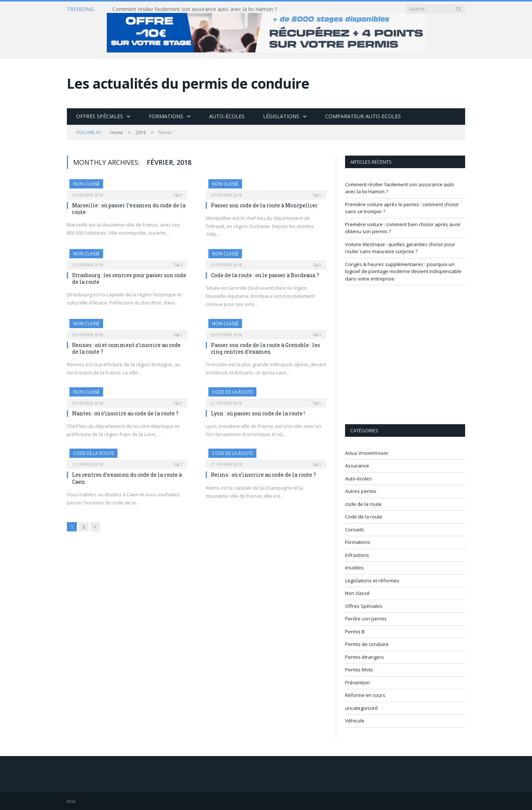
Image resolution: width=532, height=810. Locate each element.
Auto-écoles (227, 116)
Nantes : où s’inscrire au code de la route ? (125, 413)
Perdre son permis (366, 619)
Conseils (355, 530)
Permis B (355, 632)
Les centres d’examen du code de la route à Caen (127, 478)
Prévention (357, 683)
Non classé (86, 184)
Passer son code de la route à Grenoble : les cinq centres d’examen (265, 348)
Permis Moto (359, 670)
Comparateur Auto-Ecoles (363, 116)
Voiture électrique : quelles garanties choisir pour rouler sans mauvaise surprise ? (400, 248)
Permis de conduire (367, 644)
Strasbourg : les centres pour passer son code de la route (129, 278)
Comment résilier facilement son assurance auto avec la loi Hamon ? (195, 9)
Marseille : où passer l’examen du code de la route (129, 209)
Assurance (357, 466)
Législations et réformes (372, 581)
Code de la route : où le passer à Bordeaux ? (265, 275)
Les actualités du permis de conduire (188, 83)
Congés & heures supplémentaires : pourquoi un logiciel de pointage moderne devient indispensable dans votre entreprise (403, 271)
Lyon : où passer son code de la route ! (258, 413)
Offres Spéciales (100, 116)
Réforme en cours (365, 695)
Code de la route (364, 517)
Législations (281, 116)
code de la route (232, 392)
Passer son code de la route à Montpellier (264, 205)
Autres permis (361, 491)
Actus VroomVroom (366, 453)
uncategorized (361, 708)
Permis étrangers (364, 657)
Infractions (357, 555)
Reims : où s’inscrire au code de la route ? (263, 475)
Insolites (354, 568)
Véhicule (355, 721)
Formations (166, 116)
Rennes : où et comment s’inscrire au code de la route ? (126, 348)
